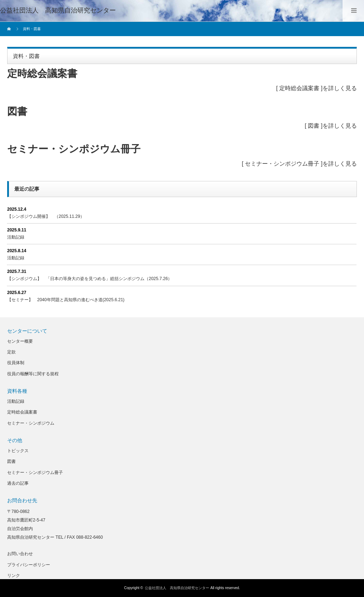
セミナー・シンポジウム (31, 423)
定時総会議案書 (299, 88)
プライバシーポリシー (29, 565)
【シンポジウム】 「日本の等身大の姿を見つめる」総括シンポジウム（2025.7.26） (90, 279)
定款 (11, 352)
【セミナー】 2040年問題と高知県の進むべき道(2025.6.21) (66, 300)
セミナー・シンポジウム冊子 (282, 164)
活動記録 (16, 237)
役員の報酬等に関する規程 (33, 374)
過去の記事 (18, 483)
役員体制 (16, 363)
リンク (14, 576)
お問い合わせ (20, 554)
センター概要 (20, 341)
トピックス (18, 451)
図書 (314, 126)
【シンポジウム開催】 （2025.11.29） (46, 216)
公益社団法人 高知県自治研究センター (58, 10)
